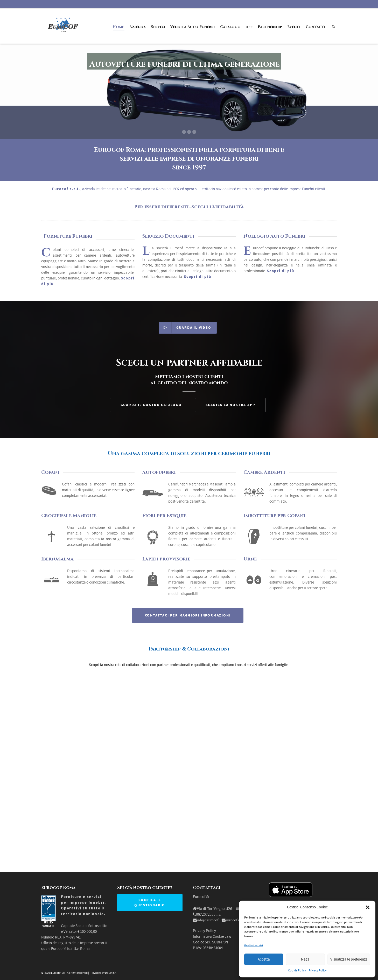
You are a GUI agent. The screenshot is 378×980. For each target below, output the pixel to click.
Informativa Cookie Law (212, 937)
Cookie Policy (297, 971)
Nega (305, 959)
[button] (368, 907)
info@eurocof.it (209, 920)
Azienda (138, 27)
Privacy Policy (318, 971)
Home (118, 28)
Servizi (158, 27)
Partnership (270, 27)
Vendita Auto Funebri (193, 27)
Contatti (315, 27)
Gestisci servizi (254, 945)
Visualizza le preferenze (349, 959)
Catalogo (230, 27)
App (249, 27)
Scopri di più (281, 271)
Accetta (264, 959)
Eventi (294, 27)
